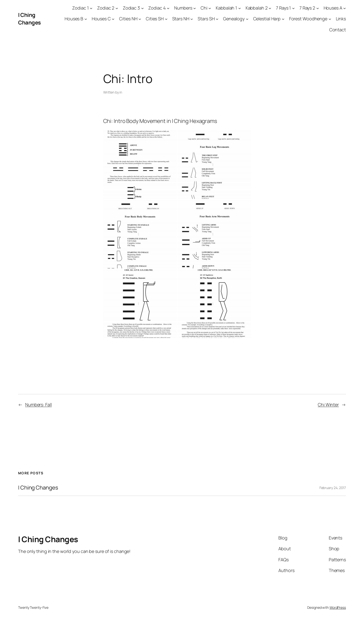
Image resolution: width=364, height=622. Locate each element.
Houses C (101, 19)
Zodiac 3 (131, 8)
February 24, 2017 (333, 488)
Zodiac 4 (157, 8)
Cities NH (128, 19)
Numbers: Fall (39, 405)
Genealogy (234, 19)
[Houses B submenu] (86, 19)
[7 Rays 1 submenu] (293, 8)
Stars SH (206, 19)
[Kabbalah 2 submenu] (270, 8)
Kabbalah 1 (226, 8)
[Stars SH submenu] (217, 19)
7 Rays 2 (307, 8)
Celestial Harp (267, 19)
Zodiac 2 (106, 8)
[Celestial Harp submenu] (283, 19)
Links (341, 19)
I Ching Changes (29, 19)
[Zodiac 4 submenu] (168, 8)
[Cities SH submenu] (166, 19)
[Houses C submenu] (113, 19)
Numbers (183, 8)
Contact (338, 30)
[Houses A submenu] (345, 8)
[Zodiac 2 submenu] (117, 8)
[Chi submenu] (210, 8)
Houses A (333, 8)
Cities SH (155, 19)
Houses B (74, 19)
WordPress (338, 607)
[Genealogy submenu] (247, 19)
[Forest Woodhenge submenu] (330, 19)
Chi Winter (328, 405)
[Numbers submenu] (195, 8)
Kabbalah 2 (257, 8)
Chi (204, 8)
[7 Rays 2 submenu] (318, 8)
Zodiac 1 (80, 8)
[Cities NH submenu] (140, 19)
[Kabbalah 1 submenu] (240, 8)
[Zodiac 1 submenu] (91, 8)
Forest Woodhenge (308, 19)
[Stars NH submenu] (192, 19)
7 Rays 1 (283, 8)
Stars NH (181, 19)
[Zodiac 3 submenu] (142, 8)
